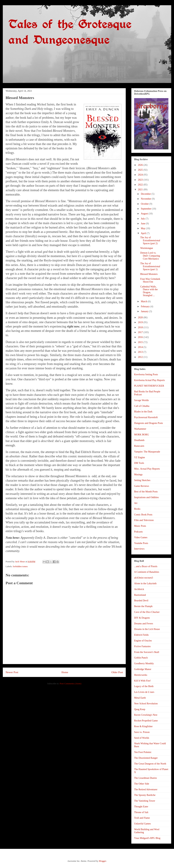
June (143, 224)
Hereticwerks (141, 675)
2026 (141, 165)
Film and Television (144, 520)
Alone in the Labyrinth (145, 583)
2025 (141, 170)
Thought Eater (141, 807)
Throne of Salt (141, 812)
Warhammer (140, 429)
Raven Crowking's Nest (146, 715)
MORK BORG (141, 435)
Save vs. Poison (142, 732)
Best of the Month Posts (146, 492)
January (145, 311)
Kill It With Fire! (142, 681)
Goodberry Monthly (144, 663)
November (146, 199)
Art (136, 503)
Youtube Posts (141, 543)
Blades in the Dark (143, 412)
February (145, 307)
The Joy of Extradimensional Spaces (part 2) (150, 240)
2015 (141, 342)
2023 (141, 180)
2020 (141, 317)
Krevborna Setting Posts (146, 374)
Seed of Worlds (142, 738)
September (146, 209)
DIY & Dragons (142, 618)
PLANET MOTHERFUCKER (149, 386)
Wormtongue (147, 248)
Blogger (102, 861)
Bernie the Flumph (143, 606)
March (144, 301)
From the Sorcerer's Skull (147, 652)
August (145, 214)
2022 (141, 185)
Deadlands (139, 440)
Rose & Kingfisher (143, 726)
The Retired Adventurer (146, 789)
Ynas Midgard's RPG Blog (147, 838)
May (143, 228)
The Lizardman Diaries (145, 778)
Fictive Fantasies (142, 646)
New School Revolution (146, 704)
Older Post (117, 672)
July (143, 219)
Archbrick (139, 589)
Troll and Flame (142, 818)
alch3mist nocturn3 (144, 578)
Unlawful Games (142, 824)
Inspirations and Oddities (146, 497)
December (146, 194)
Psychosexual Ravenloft (146, 417)
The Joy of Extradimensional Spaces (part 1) (150, 266)
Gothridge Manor (143, 669)
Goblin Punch (141, 658)
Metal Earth (140, 698)
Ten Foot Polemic (143, 752)
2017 (141, 332)
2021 (141, 190)
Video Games (141, 537)
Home (65, 672)
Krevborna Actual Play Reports (149, 380)
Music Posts (140, 526)
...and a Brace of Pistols (146, 566)
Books (137, 509)
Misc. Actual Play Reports (147, 469)
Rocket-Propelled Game (146, 721)
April (144, 233)
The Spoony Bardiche (145, 795)
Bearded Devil (141, 601)
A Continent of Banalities (147, 572)
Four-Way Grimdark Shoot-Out (150, 280)
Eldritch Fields (141, 635)
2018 (141, 327)
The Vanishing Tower (145, 801)
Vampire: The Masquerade (147, 452)
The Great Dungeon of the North (150, 764)
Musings (138, 475)
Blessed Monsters (149, 274)
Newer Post (12, 672)
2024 (141, 175)
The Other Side (142, 784)
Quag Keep (140, 709)
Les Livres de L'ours (144, 692)
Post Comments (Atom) (70, 684)
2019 (141, 322)
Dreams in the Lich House (147, 629)
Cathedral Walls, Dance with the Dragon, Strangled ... (149, 291)
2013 (141, 352)
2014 (141, 347)
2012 (141, 357)
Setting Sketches (142, 480)
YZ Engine (140, 457)
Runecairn (139, 446)
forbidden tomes (20, 566)
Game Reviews (142, 486)
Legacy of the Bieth (144, 686)
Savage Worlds (141, 400)
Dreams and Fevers (144, 624)
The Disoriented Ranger (146, 758)
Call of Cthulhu (142, 406)
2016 (141, 337)
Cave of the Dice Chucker (147, 612)
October (145, 204)
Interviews (139, 549)
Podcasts (138, 532)
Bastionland (140, 595)
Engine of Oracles (143, 641)
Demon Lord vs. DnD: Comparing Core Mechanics (150, 256)
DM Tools (139, 463)
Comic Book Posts (143, 515)
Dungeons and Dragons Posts (149, 423)
